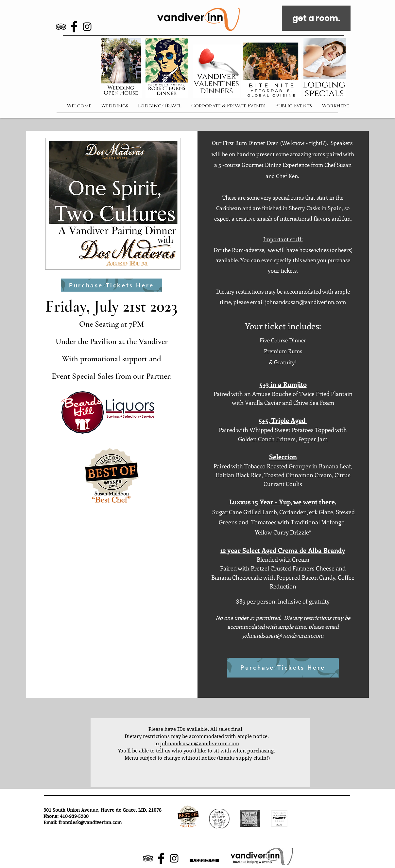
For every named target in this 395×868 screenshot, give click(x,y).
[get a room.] (316, 18)
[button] (325, 68)
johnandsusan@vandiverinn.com (306, 302)
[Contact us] (204, 860)
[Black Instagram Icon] (87, 27)
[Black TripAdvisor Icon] (61, 27)
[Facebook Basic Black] (74, 27)
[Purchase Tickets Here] (112, 285)
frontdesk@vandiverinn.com (90, 823)
